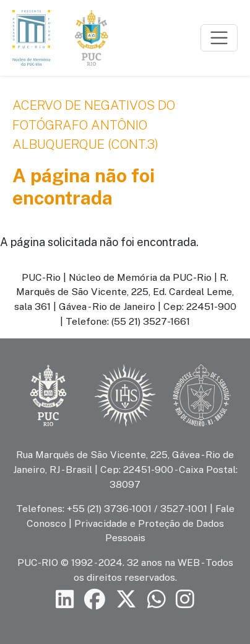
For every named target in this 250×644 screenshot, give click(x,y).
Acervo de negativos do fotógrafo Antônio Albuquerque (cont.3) (94, 125)
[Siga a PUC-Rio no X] (126, 600)
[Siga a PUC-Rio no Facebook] (95, 600)
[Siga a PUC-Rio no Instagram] (185, 600)
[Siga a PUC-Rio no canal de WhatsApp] (157, 600)
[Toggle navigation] (219, 38)
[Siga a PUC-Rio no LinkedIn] (65, 600)
